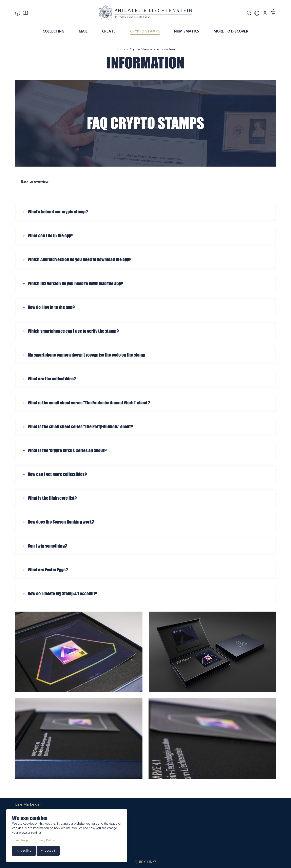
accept (53, 851)
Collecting (53, 31)
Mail (83, 31)
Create (109, 31)
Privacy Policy (43, 840)
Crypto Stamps (145, 31)
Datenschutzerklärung (257, 826)
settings (20, 840)
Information (145, 63)
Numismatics (187, 31)
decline (26, 851)
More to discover (231, 31)
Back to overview (35, 182)
